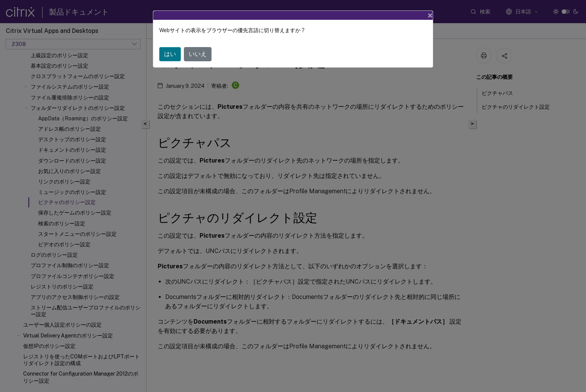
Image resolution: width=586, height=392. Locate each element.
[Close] (430, 15)
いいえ (198, 54)
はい (170, 54)
